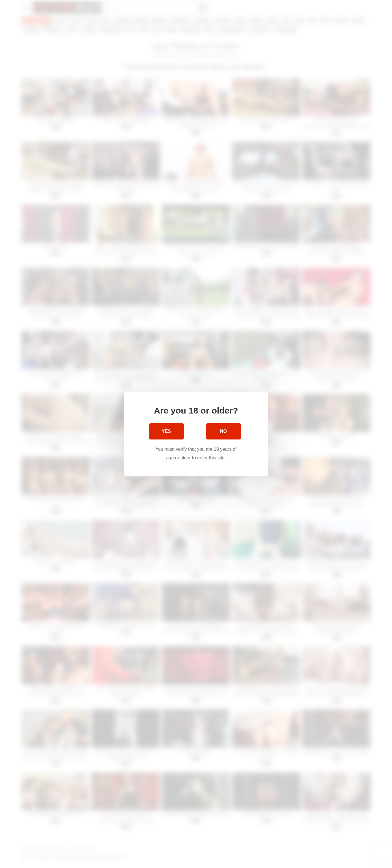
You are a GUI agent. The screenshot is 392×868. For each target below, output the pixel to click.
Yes (166, 431)
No (224, 431)
